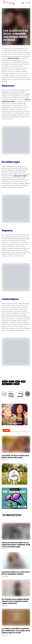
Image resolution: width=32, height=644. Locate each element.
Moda (17, 381)
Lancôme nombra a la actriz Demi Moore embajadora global (16, 573)
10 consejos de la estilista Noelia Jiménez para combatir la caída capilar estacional (15, 601)
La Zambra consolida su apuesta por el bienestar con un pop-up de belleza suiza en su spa (16, 631)
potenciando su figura (20, 176)
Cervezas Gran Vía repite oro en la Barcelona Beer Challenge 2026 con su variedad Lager (16, 545)
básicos (5, 381)
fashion (11, 381)
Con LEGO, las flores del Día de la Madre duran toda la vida (15, 457)
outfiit (23, 381)
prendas (17, 384)
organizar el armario (13, 58)
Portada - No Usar (7, 384)
